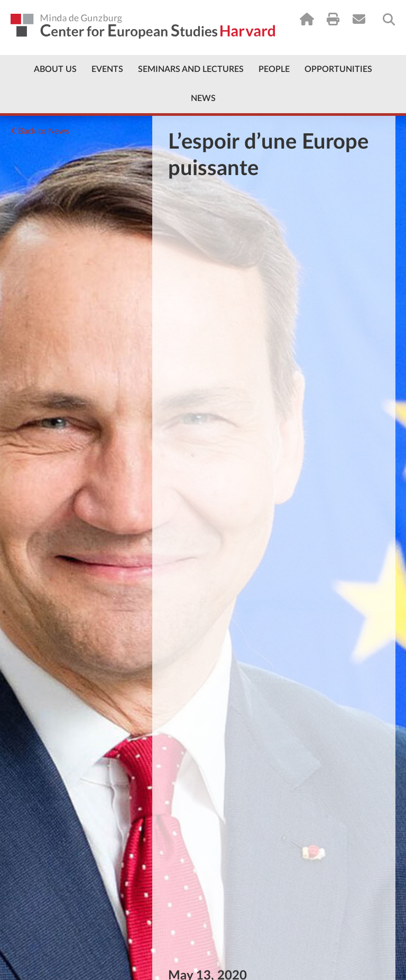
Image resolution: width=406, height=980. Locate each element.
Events (107, 69)
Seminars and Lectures (191, 69)
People (274, 69)
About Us (55, 69)
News (203, 98)
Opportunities (338, 69)
